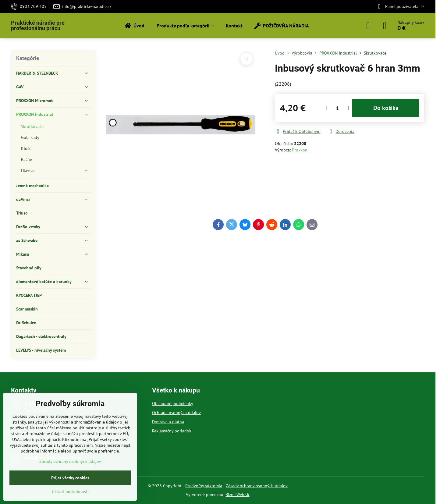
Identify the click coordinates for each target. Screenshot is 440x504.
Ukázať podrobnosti (70, 492)
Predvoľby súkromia (204, 486)
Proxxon (300, 150)
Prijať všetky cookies (70, 478)
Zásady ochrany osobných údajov (257, 486)
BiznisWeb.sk (237, 495)
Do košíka (386, 108)
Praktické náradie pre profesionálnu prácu (38, 26)
